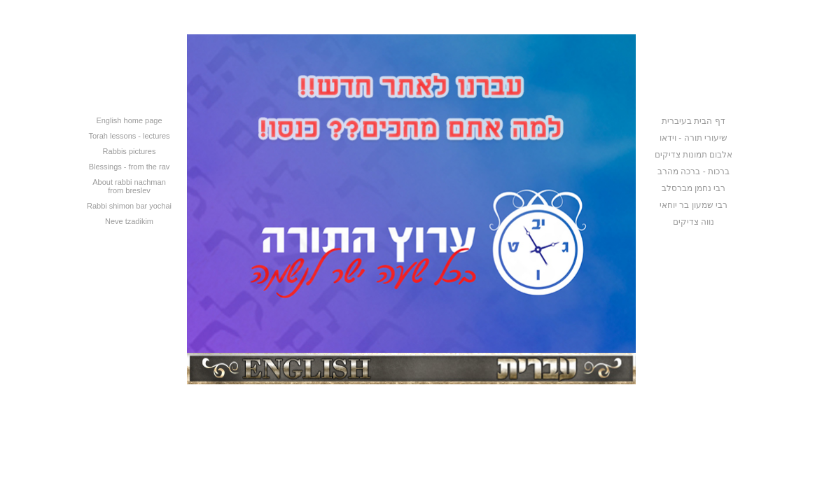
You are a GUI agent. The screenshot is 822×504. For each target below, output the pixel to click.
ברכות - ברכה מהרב (694, 171)
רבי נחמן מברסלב (694, 188)
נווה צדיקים (694, 222)
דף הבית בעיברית (694, 121)
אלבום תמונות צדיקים (694, 155)
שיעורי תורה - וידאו (694, 138)
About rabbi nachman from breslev (129, 186)
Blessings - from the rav (130, 167)
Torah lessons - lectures (129, 136)
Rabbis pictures (130, 151)
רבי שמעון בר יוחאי (694, 205)
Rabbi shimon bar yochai (129, 206)
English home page (129, 120)
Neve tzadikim (129, 221)
